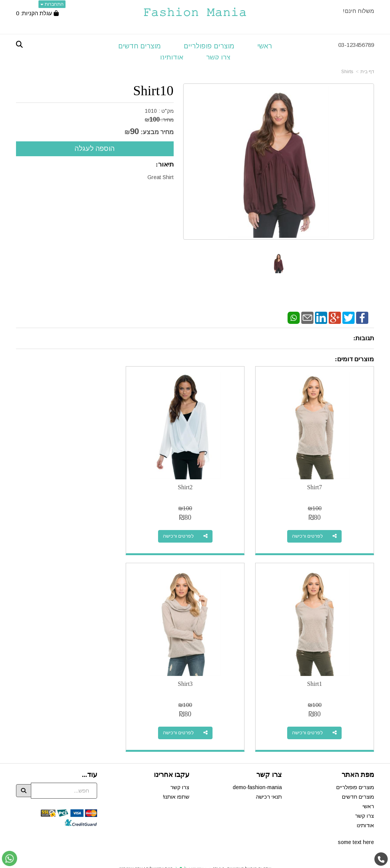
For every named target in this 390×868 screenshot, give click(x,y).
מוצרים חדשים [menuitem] (139, 46)
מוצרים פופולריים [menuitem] (209, 46)
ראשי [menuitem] (265, 46)
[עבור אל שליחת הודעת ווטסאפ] (10, 858)
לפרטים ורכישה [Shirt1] (65, 529)
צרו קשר (180, 773)
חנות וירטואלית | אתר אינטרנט (146, 854)
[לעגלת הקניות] (37, 13)
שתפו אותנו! (176, 782)
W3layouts (186, 865)
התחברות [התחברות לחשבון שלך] (52, 4)
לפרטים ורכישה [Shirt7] (311, 529)
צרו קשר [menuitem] (218, 58)
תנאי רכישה (269, 782)
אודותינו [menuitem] (172, 58)
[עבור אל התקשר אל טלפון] (381, 859)
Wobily (219, 854)
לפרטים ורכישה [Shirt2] (188, 529)
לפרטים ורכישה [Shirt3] (311, 718)
